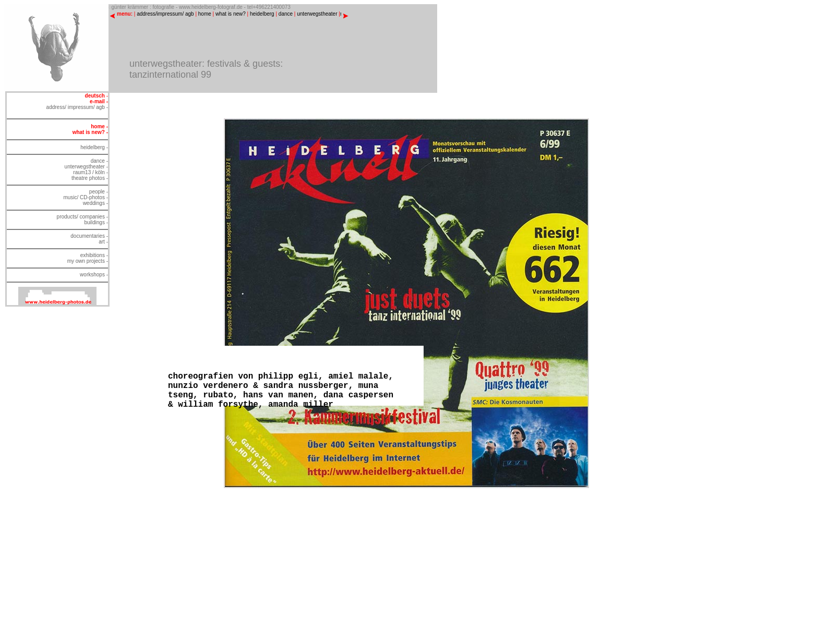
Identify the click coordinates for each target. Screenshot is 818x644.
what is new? (231, 14)
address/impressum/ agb (165, 14)
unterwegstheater (317, 14)
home (205, 14)
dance (286, 14)
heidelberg (262, 14)
